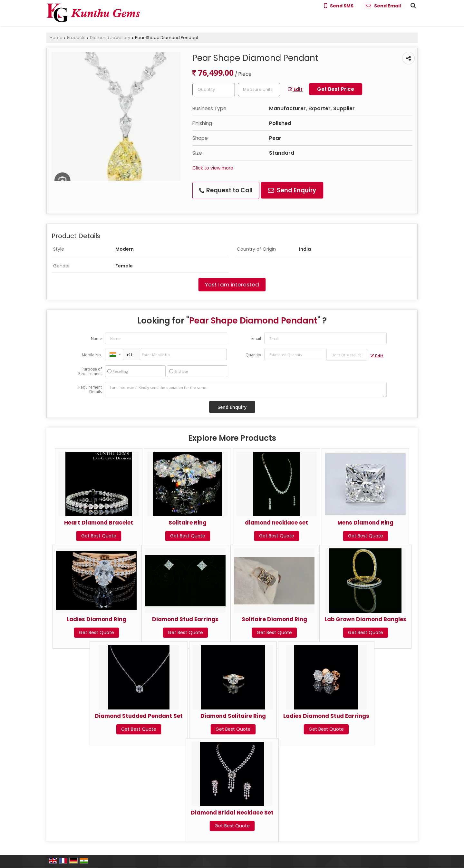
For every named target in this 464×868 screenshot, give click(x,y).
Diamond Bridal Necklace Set (232, 813)
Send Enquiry (292, 190)
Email (256, 338)
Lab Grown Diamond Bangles (365, 619)
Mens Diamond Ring (365, 523)
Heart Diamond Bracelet (99, 523)
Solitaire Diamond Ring (274, 619)
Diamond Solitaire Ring (233, 716)
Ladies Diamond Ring (97, 619)
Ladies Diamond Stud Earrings (326, 716)
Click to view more (213, 168)
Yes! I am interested (232, 285)
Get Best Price (336, 89)
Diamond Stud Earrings (185, 619)
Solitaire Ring (188, 523)
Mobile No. (92, 355)
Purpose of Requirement (90, 371)
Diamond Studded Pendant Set (139, 716)
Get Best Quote (99, 536)
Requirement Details (90, 390)
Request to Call (226, 190)
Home (56, 38)
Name (96, 338)
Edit (295, 89)
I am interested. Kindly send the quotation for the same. (246, 390)
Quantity (253, 355)
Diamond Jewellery (110, 38)
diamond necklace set (276, 523)
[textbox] (259, 90)
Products (76, 38)
